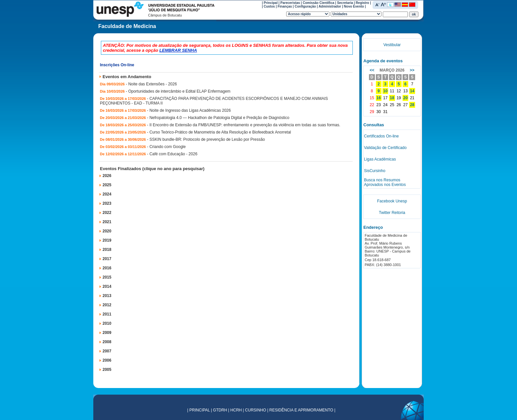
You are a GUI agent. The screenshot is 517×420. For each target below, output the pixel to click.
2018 (107, 250)
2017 (107, 259)
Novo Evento (354, 6)
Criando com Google (167, 147)
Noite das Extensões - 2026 (152, 84)
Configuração (305, 6)
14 (412, 91)
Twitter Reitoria (392, 213)
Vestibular (392, 45)
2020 (107, 231)
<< (372, 70)
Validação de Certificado (385, 148)
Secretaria (345, 3)
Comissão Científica (319, 3)
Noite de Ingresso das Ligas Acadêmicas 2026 (190, 110)
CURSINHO (256, 410)
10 (385, 91)
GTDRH (220, 410)
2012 (107, 305)
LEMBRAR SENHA (178, 50)
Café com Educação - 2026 (173, 154)
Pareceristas (290, 3)
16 (379, 98)
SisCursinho (375, 171)
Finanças (285, 6)
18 (392, 98)
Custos (269, 6)
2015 (107, 277)
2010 (107, 323)
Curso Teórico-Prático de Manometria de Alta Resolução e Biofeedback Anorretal (220, 132)
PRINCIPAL (199, 410)
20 (405, 98)
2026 (107, 176)
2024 (107, 194)
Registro (363, 3)
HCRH (236, 410)
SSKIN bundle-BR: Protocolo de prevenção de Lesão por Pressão (207, 139)
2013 (107, 296)
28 (412, 105)
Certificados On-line (381, 136)
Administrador (330, 6)
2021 (107, 222)
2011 (107, 314)
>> (412, 70)
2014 (107, 286)
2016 (107, 268)
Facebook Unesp (392, 201)
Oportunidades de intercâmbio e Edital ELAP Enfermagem (179, 91)
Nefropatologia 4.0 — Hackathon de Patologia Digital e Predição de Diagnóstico (219, 118)
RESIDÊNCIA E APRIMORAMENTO (301, 410)
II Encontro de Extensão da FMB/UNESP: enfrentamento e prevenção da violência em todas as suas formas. (245, 125)
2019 (107, 240)
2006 (107, 360)
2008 (107, 342)
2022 (107, 213)
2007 (107, 351)
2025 (107, 185)
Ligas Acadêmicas (380, 159)
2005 (107, 370)
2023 (107, 203)
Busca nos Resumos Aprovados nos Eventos (385, 182)
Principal (271, 3)
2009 (107, 333)
